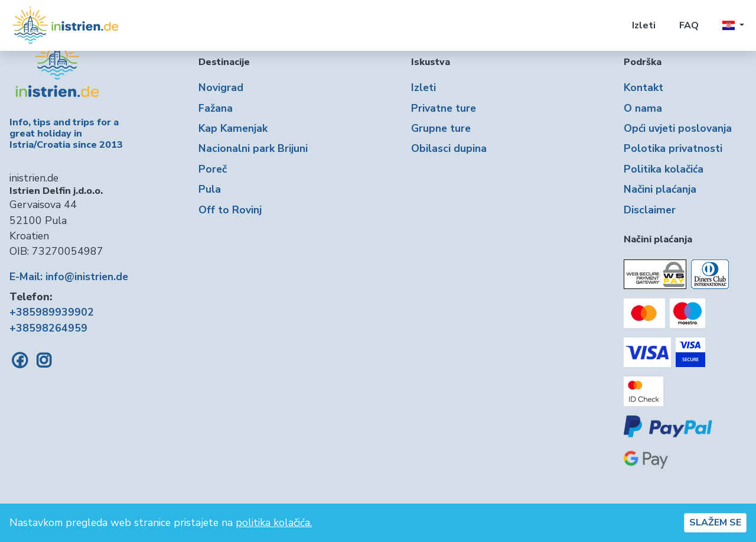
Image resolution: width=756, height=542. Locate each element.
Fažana (216, 108)
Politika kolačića (664, 169)
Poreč (213, 169)
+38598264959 (48, 328)
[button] (733, 25)
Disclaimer (650, 210)
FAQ (689, 25)
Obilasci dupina (449, 148)
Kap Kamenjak (233, 128)
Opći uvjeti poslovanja (678, 128)
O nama (643, 108)
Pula (210, 189)
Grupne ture (441, 128)
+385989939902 (52, 312)
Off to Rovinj (230, 210)
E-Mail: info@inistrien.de (69, 277)
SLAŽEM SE (715, 522)
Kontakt (643, 87)
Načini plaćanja (660, 189)
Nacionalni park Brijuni (253, 148)
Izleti (644, 25)
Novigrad (221, 87)
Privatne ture (444, 108)
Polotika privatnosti (673, 148)
